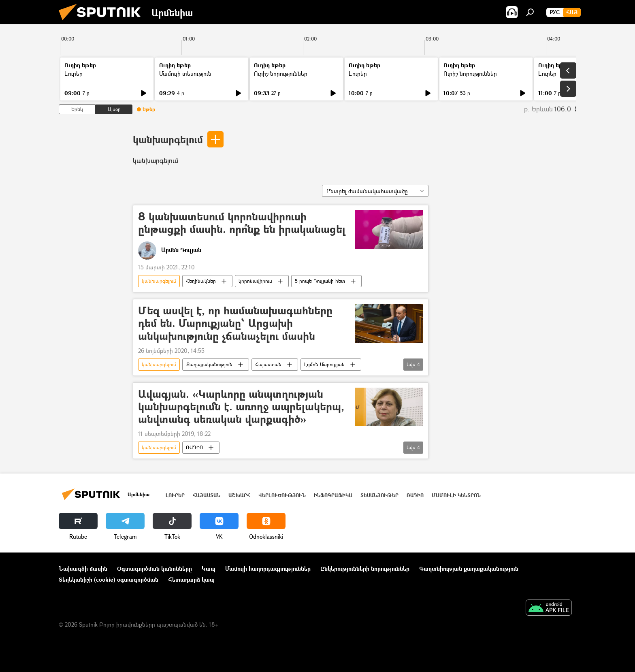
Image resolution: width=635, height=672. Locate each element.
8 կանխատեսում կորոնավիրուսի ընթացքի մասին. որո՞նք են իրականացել (242, 223)
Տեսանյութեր (379, 495)
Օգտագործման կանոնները (154, 569)
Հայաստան (268, 364)
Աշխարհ (239, 495)
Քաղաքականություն (209, 364)
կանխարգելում (168, 139)
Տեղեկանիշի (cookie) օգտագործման (109, 579)
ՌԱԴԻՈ (194, 447)
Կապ (209, 569)
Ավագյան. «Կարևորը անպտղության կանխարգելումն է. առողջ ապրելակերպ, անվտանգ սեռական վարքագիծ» (241, 407)
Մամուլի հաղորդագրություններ (268, 569)
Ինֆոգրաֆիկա (333, 495)
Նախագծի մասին (83, 569)
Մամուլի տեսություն (185, 74)
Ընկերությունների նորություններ (365, 569)
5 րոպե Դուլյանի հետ (320, 281)
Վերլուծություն (282, 495)
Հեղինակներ (201, 281)
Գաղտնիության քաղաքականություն (469, 569)
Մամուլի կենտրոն (456, 495)
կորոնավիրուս (255, 281)
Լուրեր (74, 74)
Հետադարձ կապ (191, 579)
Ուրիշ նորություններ (281, 74)
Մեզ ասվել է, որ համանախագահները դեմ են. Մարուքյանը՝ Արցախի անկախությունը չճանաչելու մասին (235, 323)
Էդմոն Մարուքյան (324, 364)
